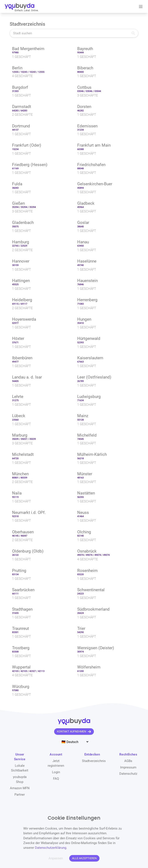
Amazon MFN (20, 788)
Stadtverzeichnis (94, 761)
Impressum (128, 767)
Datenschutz (128, 774)
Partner (20, 795)
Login (56, 772)
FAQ (56, 779)
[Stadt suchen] (74, 33)
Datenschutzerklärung (51, 848)
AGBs (128, 761)
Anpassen (56, 858)
